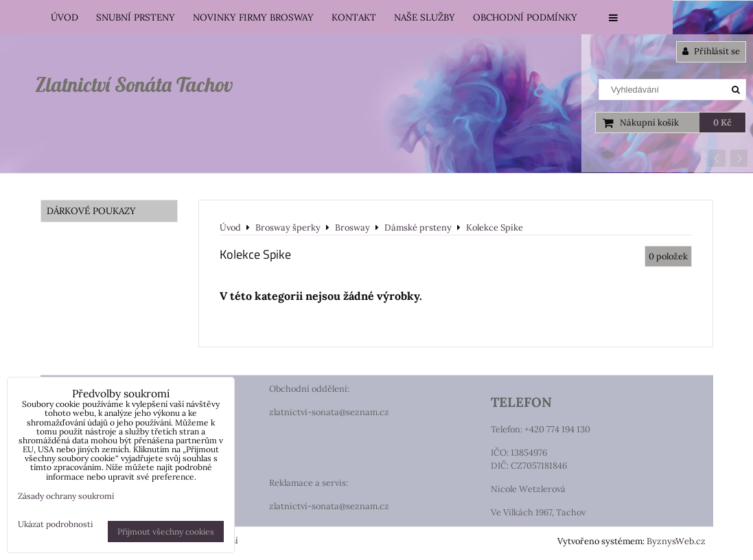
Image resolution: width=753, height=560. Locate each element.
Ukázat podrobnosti (55, 524)
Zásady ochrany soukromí (66, 496)
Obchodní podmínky (525, 17)
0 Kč (722, 122)
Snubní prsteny (136, 17)
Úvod (65, 17)
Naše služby (425, 17)
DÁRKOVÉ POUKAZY (91, 211)
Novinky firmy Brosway (253, 17)
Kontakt (354, 17)
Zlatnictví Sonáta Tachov (134, 84)
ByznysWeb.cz (676, 541)
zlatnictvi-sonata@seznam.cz (329, 412)
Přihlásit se (711, 51)
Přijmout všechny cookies (166, 532)
